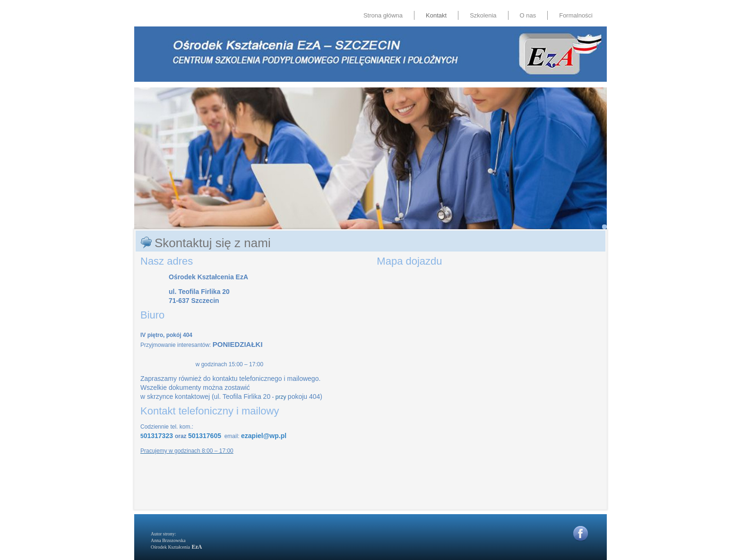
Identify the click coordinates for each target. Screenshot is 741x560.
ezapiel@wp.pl (264, 436)
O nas (528, 15)
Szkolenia (483, 15)
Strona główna (383, 15)
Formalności (576, 15)
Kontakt (436, 15)
